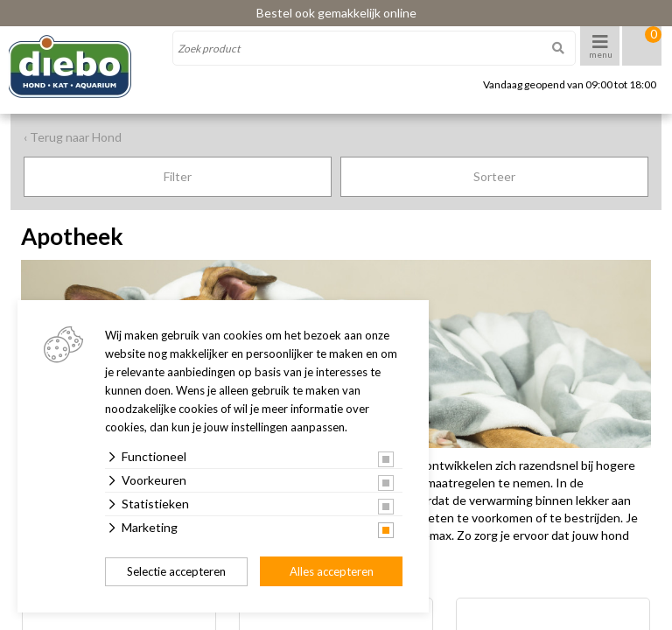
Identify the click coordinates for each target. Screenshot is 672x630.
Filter (178, 176)
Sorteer (494, 176)
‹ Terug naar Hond (73, 137)
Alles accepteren (332, 571)
